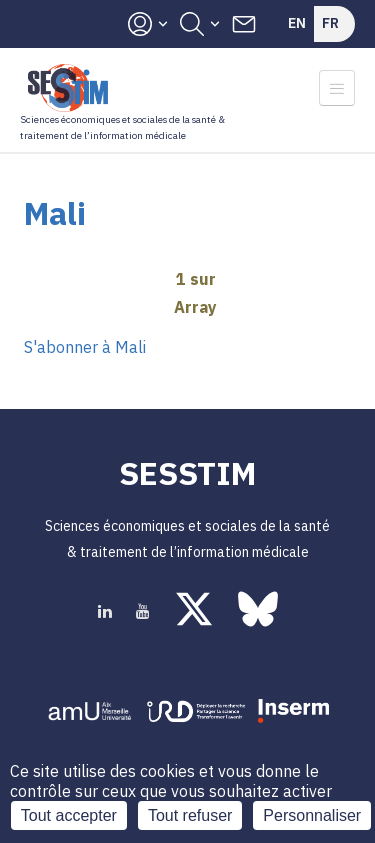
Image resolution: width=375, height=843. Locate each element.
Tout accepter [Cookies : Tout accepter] (69, 815)
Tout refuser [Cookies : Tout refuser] (190, 815)
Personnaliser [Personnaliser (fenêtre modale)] (312, 815)
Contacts (244, 24)
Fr (330, 23)
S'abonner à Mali (85, 347)
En (297, 23)
